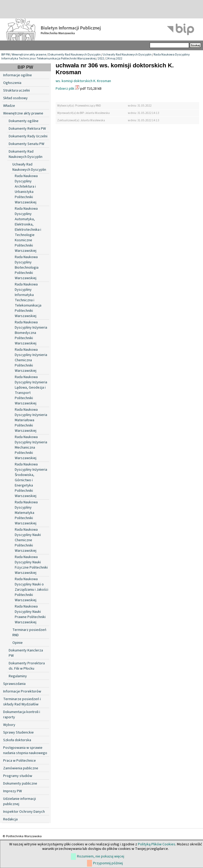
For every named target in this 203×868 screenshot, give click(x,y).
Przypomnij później (108, 863)
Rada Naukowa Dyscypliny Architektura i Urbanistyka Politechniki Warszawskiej (26, 189)
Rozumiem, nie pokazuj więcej (101, 856)
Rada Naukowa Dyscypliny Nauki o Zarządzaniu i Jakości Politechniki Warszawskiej (32, 590)
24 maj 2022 (114, 59)
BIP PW (6, 55)
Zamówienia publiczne (21, 768)
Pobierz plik (65, 89)
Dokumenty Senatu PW (26, 144)
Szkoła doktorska (17, 740)
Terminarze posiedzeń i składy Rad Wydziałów (22, 702)
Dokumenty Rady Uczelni (28, 136)
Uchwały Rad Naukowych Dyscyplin (127, 55)
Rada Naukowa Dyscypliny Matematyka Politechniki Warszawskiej (26, 513)
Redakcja (10, 819)
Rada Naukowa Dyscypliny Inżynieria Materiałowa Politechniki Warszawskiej (31, 420)
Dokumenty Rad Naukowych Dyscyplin (74, 55)
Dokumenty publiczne (20, 784)
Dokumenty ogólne (24, 121)
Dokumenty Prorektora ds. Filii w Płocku (27, 666)
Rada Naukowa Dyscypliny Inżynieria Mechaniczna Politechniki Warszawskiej (31, 448)
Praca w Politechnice (20, 761)
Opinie (18, 643)
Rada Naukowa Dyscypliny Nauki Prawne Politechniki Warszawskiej (30, 614)
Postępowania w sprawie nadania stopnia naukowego (25, 750)
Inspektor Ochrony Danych (24, 812)
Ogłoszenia (12, 83)
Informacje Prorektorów (22, 691)
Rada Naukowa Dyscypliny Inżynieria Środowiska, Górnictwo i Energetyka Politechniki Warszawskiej (31, 480)
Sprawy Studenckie (18, 732)
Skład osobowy (15, 98)
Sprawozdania (14, 684)
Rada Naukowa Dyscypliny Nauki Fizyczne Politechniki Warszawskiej (31, 565)
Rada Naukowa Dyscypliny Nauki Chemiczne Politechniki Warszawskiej (28, 540)
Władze (9, 106)
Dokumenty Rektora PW (27, 129)
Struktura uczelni (16, 91)
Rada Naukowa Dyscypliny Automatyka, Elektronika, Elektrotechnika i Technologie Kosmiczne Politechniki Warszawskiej (28, 230)
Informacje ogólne (18, 75)
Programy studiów (18, 776)
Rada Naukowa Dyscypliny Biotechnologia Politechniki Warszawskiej (27, 268)
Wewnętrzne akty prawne (29, 55)
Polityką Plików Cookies (157, 844)
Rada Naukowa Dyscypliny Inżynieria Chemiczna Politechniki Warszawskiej (31, 360)
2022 (101, 59)
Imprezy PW (13, 791)
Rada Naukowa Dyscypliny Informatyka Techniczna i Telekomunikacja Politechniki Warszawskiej (96, 57)
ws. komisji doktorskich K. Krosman (83, 81)
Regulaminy (18, 676)
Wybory (9, 725)
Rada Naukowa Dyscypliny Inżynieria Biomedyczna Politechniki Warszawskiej (31, 333)
